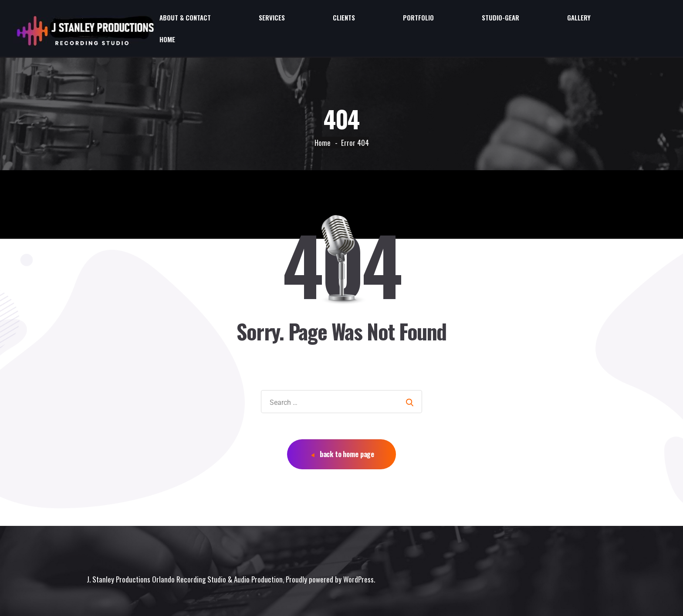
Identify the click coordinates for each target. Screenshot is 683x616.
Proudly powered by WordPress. (330, 561)
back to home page (343, 436)
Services (417, 19)
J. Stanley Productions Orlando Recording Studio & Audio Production (185, 561)
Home (649, 19)
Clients (460, 19)
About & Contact (359, 19)
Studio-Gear (560, 19)
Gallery (610, 19)
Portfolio (507, 19)
